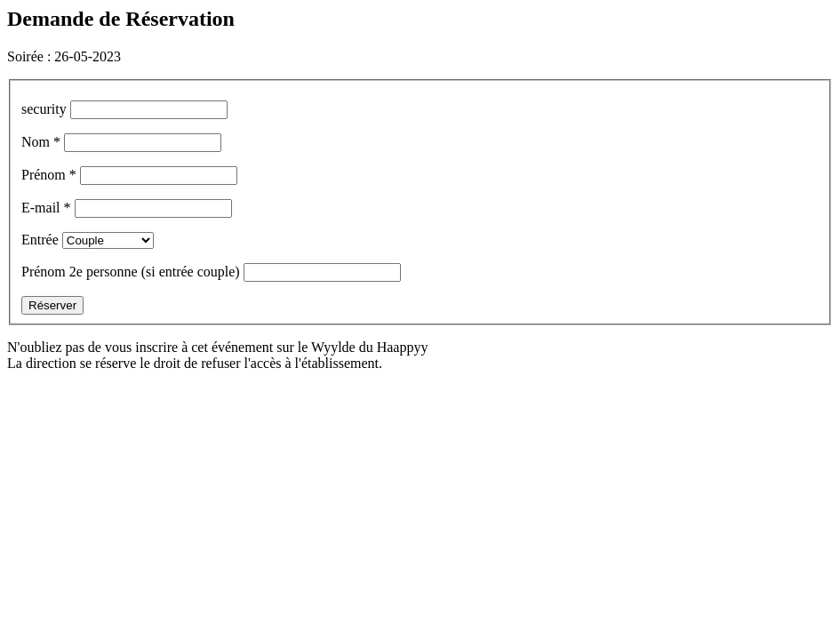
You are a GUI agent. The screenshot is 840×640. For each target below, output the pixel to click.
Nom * (41, 142)
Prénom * (49, 175)
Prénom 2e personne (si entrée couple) (132, 272)
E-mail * (46, 208)
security (46, 109)
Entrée (40, 240)
